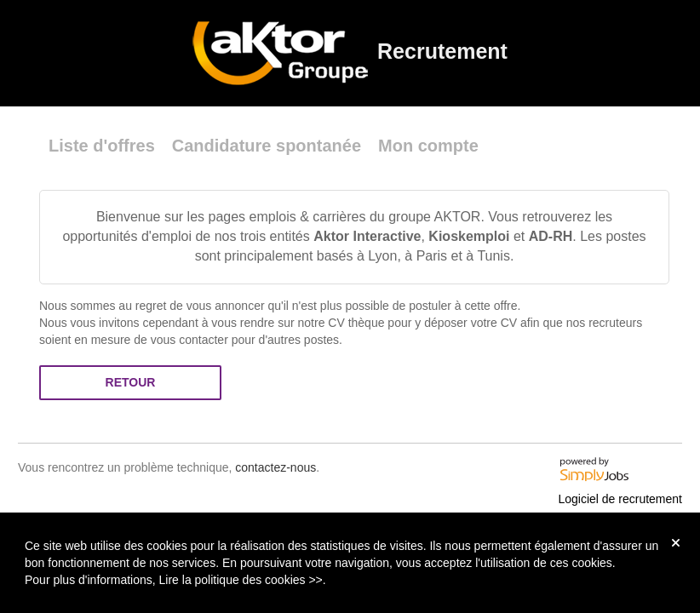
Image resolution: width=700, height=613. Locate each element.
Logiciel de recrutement (620, 499)
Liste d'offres (102, 146)
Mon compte (428, 146)
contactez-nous (275, 467)
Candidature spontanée (267, 146)
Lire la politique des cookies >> (241, 580)
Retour (131, 382)
